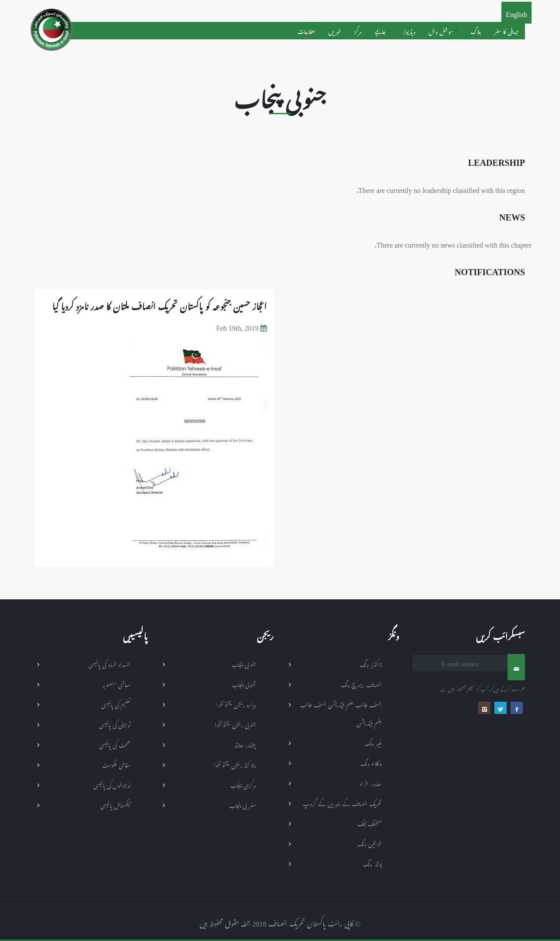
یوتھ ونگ (373, 863)
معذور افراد (371, 782)
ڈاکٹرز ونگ (371, 663)
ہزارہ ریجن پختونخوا (236, 704)
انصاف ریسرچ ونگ (361, 684)
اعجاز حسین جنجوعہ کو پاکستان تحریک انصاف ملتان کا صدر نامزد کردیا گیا (159, 304)
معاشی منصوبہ (116, 684)
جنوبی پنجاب (244, 663)
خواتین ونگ (370, 843)
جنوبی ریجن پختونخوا (235, 724)
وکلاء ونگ (371, 762)
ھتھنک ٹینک (370, 823)
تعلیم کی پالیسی (116, 704)
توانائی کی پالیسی (115, 724)
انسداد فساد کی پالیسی (110, 663)
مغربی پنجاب (243, 804)
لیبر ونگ (373, 742)
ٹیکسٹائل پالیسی (115, 804)
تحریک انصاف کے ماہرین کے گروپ (342, 803)
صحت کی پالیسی (115, 744)
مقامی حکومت (116, 764)
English (516, 13)
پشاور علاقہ (245, 744)
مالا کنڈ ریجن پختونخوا (235, 764)
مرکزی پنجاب (243, 784)
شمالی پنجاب (244, 684)
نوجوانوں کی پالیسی (112, 784)
